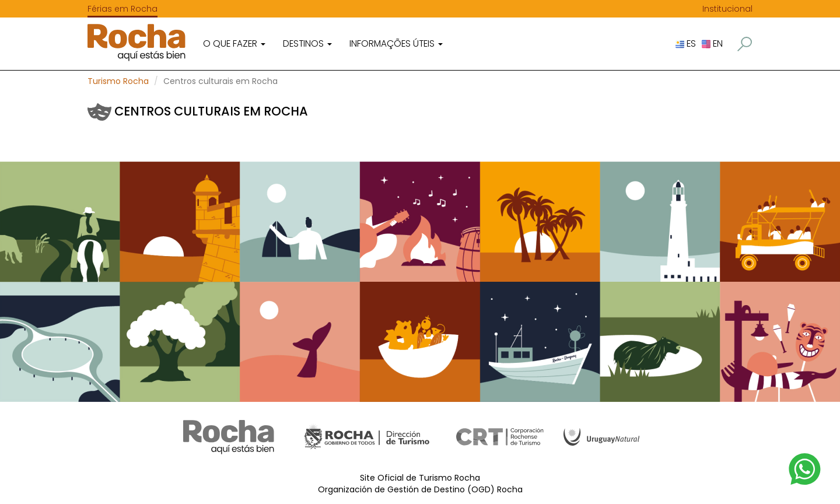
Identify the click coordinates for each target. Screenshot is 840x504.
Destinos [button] (307, 43)
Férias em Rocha (123, 9)
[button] (745, 44)
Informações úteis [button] (396, 43)
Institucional (727, 9)
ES (686, 43)
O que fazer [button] (234, 43)
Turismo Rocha (118, 81)
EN (712, 43)
